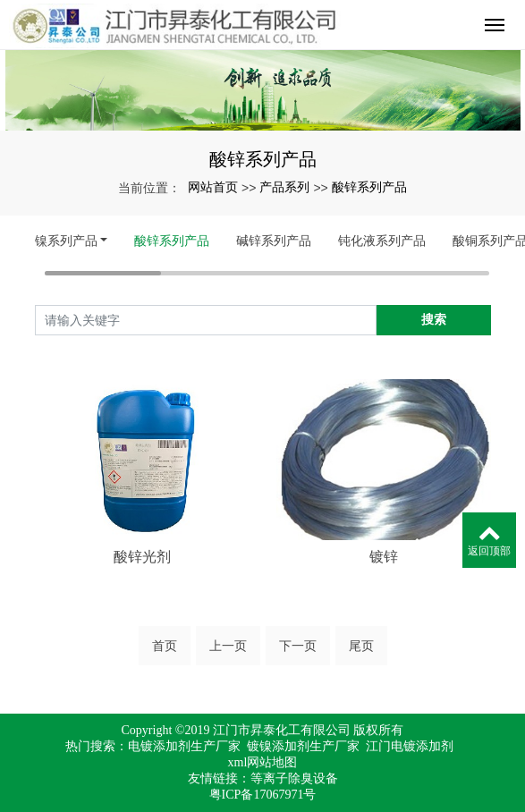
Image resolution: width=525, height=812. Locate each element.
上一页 (228, 646)
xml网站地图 (263, 762)
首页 (165, 646)
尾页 (361, 646)
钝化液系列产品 (382, 241)
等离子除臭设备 (294, 778)
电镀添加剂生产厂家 (184, 746)
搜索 (434, 319)
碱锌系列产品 (274, 241)
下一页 (298, 646)
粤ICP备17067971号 (263, 795)
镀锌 (384, 557)
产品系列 (284, 187)
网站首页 (213, 187)
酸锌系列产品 (369, 187)
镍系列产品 (66, 241)
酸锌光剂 (142, 557)
